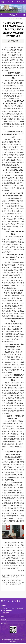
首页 (11, 19)
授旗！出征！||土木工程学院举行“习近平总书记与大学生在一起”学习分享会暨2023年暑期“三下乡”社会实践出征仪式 (13, 583)
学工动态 (20, 19)
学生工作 (15, 19)
